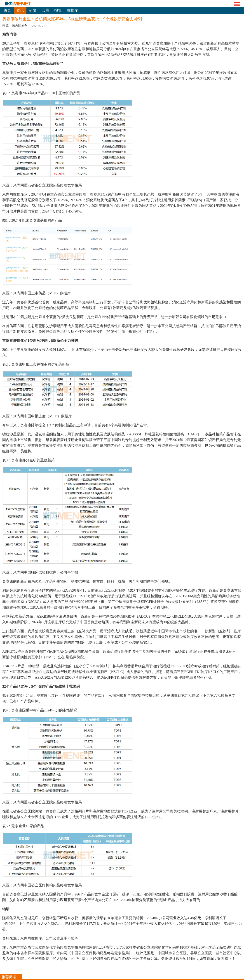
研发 (33, 10)
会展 (45, 10)
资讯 (20, 10)
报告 (58, 10)
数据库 (73, 10)
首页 (7, 10)
